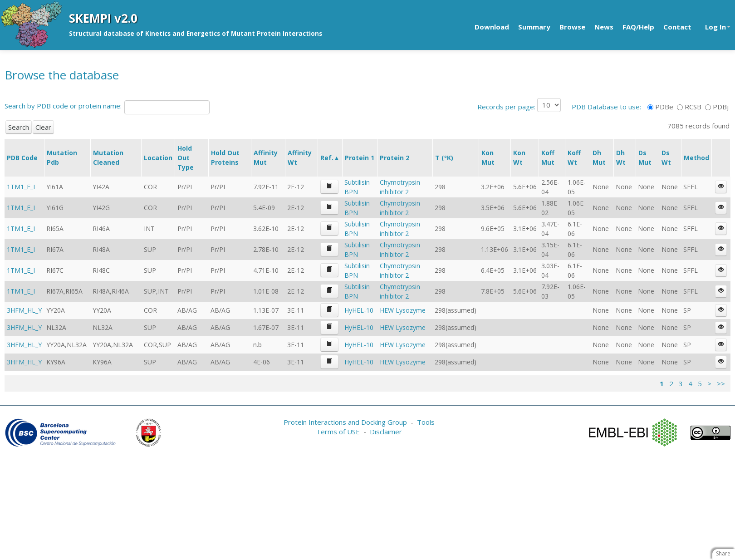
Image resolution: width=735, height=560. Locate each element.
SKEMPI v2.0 (103, 18)
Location (158, 158)
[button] (329, 187)
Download (492, 27)
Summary (534, 27)
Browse (572, 27)
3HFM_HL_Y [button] (24, 310)
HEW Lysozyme (403, 310)
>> (721, 383)
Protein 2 (394, 158)
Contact (677, 27)
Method (696, 158)
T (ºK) (444, 158)
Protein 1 (360, 158)
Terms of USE (338, 432)
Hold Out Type (186, 158)
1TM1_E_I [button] (21, 187)
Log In (718, 27)
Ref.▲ (330, 158)
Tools (426, 422)
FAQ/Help (638, 27)
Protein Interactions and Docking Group (345, 422)
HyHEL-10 (359, 310)
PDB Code (22, 158)
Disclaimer (386, 432)
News (604, 27)
